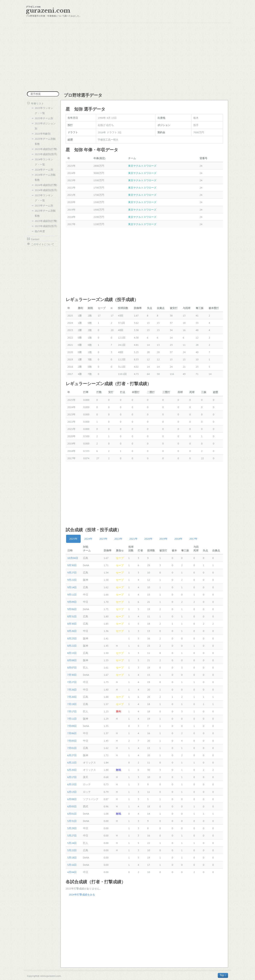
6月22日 (72, 762)
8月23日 (72, 638)
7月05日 (72, 741)
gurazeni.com (48, 11)
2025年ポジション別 (45, 126)
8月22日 (72, 646)
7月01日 (72, 748)
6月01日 (72, 814)
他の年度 (40, 231)
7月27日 (72, 682)
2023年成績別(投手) (46, 226)
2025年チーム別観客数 (45, 141)
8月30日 (72, 624)
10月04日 (73, 558)
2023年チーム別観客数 (45, 213)
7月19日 (72, 704)
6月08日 (72, 799)
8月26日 (72, 631)
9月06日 (72, 609)
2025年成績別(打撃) (46, 149)
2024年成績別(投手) (46, 190)
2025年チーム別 (44, 118)
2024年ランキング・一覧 (44, 162)
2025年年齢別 (43, 134)
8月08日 (72, 660)
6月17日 (72, 777)
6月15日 (72, 784)
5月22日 (72, 850)
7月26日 (72, 690)
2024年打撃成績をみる (82, 895)
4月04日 (72, 872)
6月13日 (72, 792)
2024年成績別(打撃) (46, 185)
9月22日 (72, 580)
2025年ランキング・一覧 (44, 111)
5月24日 (72, 843)
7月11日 (72, 719)
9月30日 (72, 565)
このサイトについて (43, 244)
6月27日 (72, 755)
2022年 (118, 539)
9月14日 (72, 587)
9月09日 (72, 602)
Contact (35, 239)
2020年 (148, 539)
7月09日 (72, 726)
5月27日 (72, 835)
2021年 (133, 539)
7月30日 (72, 675)
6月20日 (72, 770)
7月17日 (72, 711)
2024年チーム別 (44, 170)
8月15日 (72, 653)
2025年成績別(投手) (46, 154)
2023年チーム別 (44, 206)
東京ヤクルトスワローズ (142, 166)
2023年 (103, 539)
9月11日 (72, 595)
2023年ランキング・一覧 (44, 198)
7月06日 (72, 733)
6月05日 (72, 806)
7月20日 (72, 697)
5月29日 (72, 828)
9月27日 (72, 572)
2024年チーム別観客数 (45, 177)
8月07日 (72, 667)
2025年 (73, 539)
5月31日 (72, 821)
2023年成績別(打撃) (46, 221)
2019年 (163, 539)
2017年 (193, 539)
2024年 (88, 539)
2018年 (178, 539)
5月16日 (72, 865)
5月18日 (72, 857)
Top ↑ (223, 975)
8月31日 (72, 616)
